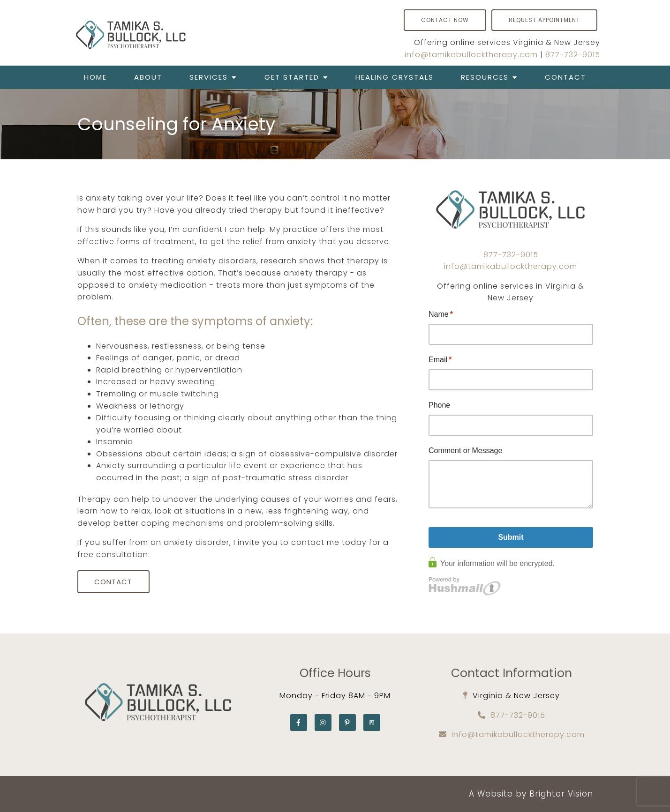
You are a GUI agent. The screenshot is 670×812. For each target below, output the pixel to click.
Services (209, 77)
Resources (485, 77)
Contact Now (445, 20)
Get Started (292, 77)
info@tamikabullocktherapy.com (471, 55)
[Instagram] (323, 723)
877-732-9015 (573, 55)
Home (95, 77)
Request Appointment (544, 20)
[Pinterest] (347, 723)
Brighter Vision (561, 794)
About (148, 77)
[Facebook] (299, 723)
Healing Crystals (395, 77)
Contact (565, 77)
